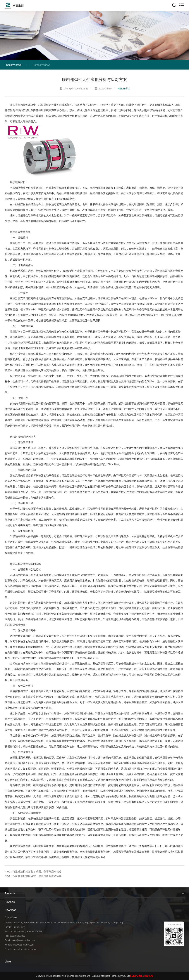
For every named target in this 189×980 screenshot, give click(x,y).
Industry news (13, 65)
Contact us (11, 917)
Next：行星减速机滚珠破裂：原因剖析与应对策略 (33, 876)
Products (10, 893)
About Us (10, 902)
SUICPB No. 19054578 (142, 976)
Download (11, 910)
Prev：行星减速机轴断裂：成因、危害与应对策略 (33, 872)
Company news (41, 65)
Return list (124, 89)
